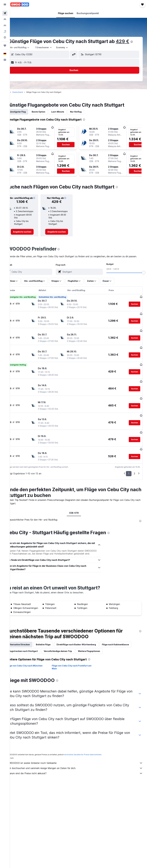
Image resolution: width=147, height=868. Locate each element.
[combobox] (72, 53)
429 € (24, 47)
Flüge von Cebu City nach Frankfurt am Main (78, 681)
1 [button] (129, 478)
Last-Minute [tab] (67, 117)
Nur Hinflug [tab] (85, 117)
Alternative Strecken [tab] (28, 652)
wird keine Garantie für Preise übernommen (92, 769)
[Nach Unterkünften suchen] (5, 19)
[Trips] (5, 46)
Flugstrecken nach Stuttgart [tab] (65, 659)
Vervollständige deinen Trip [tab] (100, 659)
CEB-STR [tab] (78, 518)
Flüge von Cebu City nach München (34, 680)
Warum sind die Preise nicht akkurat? (80, 788)
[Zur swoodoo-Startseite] (20, 4)
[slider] (144, 285)
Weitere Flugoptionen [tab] (29, 665)
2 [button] (134, 478)
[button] (5, 4)
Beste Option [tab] (48, 117)
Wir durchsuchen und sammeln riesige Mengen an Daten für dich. (80, 782)
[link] (30, 241)
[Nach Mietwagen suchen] (5, 25)
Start (16, 98)
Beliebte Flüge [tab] (53, 652)
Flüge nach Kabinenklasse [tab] (31, 659)
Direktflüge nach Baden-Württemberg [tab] (86, 652)
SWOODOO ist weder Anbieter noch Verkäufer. (80, 777)
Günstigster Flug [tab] (26, 117)
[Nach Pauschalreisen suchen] (5, 31)
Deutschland (27, 98)
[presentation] (34, 47)
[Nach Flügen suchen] (5, 13)
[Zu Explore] (5, 37)
